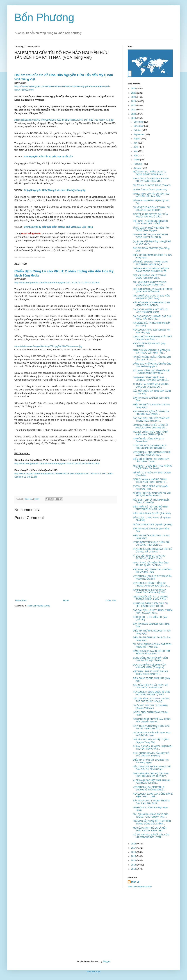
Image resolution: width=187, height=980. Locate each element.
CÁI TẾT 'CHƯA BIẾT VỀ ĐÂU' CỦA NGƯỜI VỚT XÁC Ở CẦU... (150, 215)
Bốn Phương (44, 17)
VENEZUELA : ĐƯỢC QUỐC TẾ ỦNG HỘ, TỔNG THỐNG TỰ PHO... (151, 693)
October (138, 130)
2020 (134, 114)
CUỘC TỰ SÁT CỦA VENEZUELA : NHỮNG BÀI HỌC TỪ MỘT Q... (150, 447)
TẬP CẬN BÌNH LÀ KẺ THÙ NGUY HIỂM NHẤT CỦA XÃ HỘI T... (153, 612)
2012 (134, 869)
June (136, 147)
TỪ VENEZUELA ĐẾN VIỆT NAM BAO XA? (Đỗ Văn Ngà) (152, 734)
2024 (134, 97)
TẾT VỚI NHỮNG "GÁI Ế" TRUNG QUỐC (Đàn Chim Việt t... (150, 277)
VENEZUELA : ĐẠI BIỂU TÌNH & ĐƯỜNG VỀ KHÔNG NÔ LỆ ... (149, 788)
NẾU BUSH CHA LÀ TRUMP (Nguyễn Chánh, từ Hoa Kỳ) (151, 501)
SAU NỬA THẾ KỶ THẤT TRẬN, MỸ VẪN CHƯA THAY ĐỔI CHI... (150, 686)
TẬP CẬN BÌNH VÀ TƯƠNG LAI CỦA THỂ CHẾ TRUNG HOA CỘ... (151, 700)
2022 (134, 105)
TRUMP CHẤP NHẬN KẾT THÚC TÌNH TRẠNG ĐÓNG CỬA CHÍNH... (152, 822)
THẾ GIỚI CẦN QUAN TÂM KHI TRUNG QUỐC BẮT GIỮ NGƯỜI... (153, 290)
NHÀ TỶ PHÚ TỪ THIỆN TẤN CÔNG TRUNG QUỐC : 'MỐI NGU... (151, 564)
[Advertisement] (93, 924)
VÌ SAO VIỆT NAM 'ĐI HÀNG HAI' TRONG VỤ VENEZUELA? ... (149, 557)
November (139, 126)
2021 (134, 110)
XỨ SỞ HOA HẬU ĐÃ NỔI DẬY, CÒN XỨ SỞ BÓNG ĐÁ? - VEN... (151, 836)
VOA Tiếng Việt (25, 79)
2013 (134, 865)
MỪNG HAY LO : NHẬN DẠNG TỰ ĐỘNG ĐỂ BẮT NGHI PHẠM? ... (150, 173)
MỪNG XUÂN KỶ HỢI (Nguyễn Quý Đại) (153, 525)
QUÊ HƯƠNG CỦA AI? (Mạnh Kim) (150, 190)
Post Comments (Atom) (39, 606)
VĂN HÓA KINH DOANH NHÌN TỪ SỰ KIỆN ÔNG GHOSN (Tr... (151, 304)
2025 (134, 93)
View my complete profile (140, 887)
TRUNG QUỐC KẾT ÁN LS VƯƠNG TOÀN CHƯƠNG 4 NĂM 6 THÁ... (150, 598)
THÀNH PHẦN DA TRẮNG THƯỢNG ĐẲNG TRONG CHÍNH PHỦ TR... (151, 270)
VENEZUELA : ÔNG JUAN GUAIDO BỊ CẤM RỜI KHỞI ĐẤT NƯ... (152, 453)
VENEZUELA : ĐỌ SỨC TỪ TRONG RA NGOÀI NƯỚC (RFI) (152, 577)
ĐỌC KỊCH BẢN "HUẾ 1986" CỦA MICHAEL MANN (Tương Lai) (149, 666)
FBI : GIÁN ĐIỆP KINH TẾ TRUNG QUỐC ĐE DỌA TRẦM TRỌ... (150, 284)
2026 (134, 89)
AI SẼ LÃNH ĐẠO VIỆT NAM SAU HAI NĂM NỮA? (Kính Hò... (152, 782)
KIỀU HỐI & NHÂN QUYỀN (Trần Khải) (152, 513)
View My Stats (93, 972)
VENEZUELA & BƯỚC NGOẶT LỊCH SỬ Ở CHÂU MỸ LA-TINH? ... (153, 550)
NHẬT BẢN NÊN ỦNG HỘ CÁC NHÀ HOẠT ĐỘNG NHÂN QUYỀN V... (151, 775)
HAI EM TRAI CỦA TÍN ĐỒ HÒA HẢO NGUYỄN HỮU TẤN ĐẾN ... (151, 195)
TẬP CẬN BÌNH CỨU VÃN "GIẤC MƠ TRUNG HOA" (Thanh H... (151, 419)
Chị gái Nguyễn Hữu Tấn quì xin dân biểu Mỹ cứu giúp (55, 190)
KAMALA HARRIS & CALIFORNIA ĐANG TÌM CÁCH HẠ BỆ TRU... (150, 591)
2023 (134, 101)
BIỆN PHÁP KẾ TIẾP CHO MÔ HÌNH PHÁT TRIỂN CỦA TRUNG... (151, 508)
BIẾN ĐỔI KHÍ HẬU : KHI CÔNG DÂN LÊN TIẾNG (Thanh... (151, 460)
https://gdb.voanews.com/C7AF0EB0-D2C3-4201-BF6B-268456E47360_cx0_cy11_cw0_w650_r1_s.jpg (64, 120)
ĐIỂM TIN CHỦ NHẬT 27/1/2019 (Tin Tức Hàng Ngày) (151, 761)
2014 (134, 860)
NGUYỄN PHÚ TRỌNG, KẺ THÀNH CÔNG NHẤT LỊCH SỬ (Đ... (150, 236)
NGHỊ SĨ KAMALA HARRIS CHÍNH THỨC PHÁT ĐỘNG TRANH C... (150, 481)
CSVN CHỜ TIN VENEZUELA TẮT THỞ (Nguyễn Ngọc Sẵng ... (152, 338)
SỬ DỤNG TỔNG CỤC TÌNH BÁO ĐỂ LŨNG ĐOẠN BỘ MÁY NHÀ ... (151, 372)
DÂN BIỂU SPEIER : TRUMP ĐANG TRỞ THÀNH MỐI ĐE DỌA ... (150, 263)
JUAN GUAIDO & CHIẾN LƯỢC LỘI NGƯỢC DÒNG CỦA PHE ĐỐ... (150, 426)
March (137, 160)
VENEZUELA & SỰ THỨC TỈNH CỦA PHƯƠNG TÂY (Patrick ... (151, 413)
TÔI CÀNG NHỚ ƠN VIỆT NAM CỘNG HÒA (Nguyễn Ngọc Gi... (152, 720)
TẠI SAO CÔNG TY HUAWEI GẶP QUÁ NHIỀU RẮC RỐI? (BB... (152, 318)
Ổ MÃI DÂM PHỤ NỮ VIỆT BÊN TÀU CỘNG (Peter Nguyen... (151, 229)
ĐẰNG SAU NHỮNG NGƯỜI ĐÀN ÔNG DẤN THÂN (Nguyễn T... (152, 365)
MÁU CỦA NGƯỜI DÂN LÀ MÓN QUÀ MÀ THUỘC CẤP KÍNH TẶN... (151, 352)
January (138, 168)
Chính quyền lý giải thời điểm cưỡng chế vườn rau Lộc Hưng (58, 227)
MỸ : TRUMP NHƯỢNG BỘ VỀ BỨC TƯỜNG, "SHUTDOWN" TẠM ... (151, 816)
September (139, 134)
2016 (134, 852)
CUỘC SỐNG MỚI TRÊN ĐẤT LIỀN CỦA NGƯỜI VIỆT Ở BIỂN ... (150, 659)
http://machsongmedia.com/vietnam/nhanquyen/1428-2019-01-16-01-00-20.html (57, 463)
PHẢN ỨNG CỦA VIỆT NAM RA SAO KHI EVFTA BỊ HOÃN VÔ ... (151, 180)
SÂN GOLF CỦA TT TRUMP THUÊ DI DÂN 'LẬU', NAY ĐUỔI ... (151, 802)
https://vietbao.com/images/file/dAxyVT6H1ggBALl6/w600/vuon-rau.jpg (48, 346)
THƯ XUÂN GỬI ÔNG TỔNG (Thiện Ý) (152, 185)
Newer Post (21, 601)
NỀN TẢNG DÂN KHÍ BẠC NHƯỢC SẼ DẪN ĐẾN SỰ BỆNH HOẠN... (152, 768)
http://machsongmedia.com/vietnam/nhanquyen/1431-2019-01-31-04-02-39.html (57, 283)
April (136, 156)
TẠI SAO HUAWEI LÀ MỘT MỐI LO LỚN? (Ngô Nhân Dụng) (150, 311)
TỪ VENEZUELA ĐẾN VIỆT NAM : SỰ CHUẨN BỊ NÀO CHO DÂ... (152, 209)
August (137, 139)
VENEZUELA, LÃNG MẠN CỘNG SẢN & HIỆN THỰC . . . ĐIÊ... (153, 795)
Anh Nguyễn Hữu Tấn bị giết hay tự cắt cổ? (48, 157)
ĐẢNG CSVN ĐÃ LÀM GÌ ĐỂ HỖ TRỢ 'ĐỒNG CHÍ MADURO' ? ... (151, 652)
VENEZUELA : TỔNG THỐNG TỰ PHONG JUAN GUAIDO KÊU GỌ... (151, 584)
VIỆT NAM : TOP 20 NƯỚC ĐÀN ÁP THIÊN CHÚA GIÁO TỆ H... (150, 673)
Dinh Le (29, 499)
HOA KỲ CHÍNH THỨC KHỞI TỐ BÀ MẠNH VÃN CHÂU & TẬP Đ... (151, 433)
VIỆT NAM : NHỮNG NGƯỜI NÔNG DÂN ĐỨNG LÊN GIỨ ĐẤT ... (150, 222)
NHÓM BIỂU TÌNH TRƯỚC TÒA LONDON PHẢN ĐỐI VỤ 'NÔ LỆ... (151, 379)
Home (66, 601)
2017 (134, 848)
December (139, 122)
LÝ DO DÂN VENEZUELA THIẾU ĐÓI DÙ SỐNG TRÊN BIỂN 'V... (151, 543)
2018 (134, 844)
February (138, 164)
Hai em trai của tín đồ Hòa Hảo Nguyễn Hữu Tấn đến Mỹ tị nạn (64, 75)
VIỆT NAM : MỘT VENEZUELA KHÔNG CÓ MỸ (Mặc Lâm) (152, 571)
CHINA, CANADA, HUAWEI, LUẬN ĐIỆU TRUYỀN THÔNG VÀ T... (153, 748)
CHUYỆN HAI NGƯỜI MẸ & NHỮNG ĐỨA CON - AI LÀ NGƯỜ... (151, 385)
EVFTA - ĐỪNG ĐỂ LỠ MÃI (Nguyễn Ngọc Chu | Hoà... (151, 487)
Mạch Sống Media (27, 276)
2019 (134, 118)
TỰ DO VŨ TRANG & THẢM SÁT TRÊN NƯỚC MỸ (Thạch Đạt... (152, 646)
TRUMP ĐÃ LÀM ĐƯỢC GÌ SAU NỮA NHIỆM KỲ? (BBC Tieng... (151, 297)
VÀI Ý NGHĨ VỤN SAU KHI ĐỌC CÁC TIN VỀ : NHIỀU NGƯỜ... (151, 727)
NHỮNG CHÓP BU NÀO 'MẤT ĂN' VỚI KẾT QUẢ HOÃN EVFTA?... (152, 494)
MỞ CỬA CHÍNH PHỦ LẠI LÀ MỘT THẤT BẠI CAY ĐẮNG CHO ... (150, 829)
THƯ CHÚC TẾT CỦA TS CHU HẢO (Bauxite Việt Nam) (150, 707)
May (136, 151)
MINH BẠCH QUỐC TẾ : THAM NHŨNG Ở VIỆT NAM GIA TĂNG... (152, 467)
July (136, 143)
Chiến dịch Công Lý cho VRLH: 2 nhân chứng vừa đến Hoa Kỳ (64, 271)
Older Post (111, 601)
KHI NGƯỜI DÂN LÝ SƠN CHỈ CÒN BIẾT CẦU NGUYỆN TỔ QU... (150, 605)
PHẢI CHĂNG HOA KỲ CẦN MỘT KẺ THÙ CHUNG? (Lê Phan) (151, 754)
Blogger (106, 961)
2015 (134, 856)
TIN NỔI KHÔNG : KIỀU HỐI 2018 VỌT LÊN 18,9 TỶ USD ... (152, 358)
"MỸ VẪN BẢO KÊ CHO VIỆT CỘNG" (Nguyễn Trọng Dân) (151, 741)
